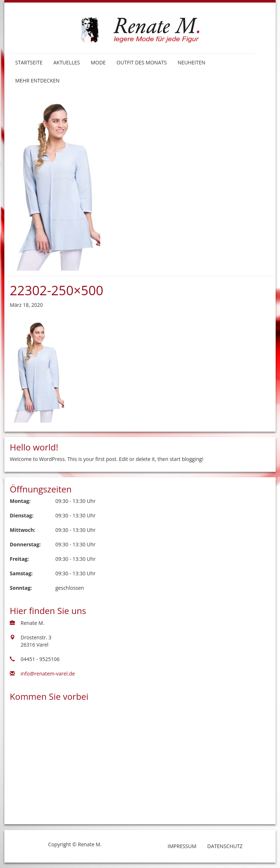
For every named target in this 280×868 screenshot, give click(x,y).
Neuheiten (192, 62)
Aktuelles (66, 62)
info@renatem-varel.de (48, 674)
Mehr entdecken (37, 81)
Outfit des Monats (142, 62)
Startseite (29, 62)
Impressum (182, 846)
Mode (98, 62)
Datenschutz (225, 846)
